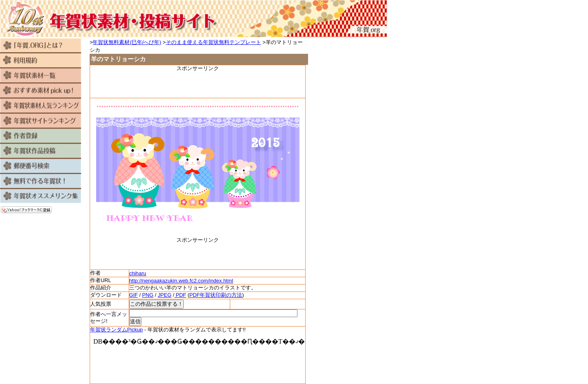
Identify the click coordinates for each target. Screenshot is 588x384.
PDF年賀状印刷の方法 (216, 295)
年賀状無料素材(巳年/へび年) (127, 42)
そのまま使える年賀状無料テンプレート (214, 42)
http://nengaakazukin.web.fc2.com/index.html (181, 281)
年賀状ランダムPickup (116, 330)
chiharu (138, 273)
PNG (148, 295)
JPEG (164, 295)
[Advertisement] (198, 84)
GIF (133, 295)
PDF (180, 295)
